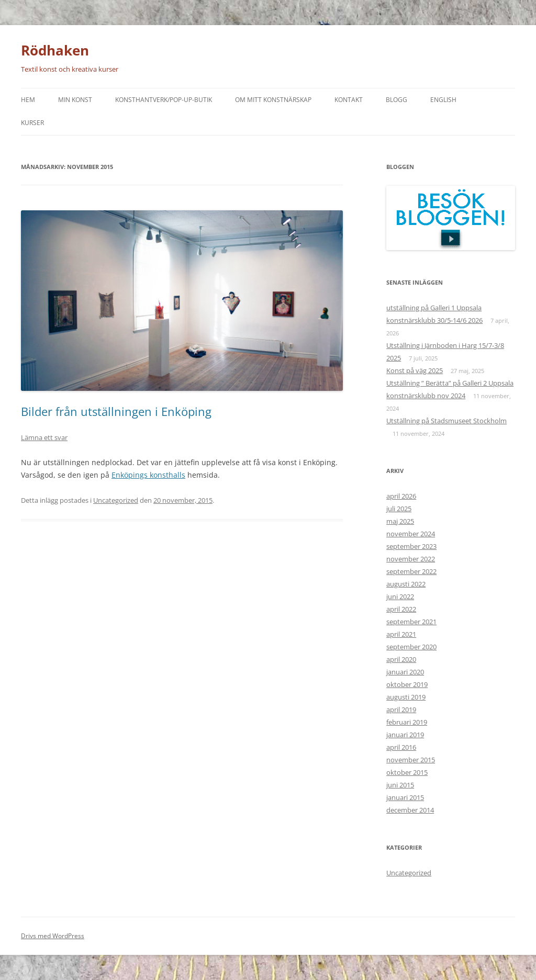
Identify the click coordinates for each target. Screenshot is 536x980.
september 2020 (411, 647)
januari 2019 (405, 735)
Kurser (32, 123)
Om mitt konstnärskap (273, 100)
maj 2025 (400, 521)
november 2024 (411, 534)
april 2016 (401, 747)
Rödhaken (55, 50)
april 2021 (401, 634)
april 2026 (401, 496)
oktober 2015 (407, 772)
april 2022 (401, 609)
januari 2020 (405, 672)
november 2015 (411, 760)
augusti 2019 (406, 697)
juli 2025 (399, 509)
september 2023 (411, 546)
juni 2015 (400, 785)
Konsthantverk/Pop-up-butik (164, 100)
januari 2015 (405, 797)
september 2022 (411, 571)
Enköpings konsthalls (148, 475)
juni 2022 (400, 596)
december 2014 (410, 810)
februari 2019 (407, 722)
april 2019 (401, 709)
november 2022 (411, 559)
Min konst (75, 100)
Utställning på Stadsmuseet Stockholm (446, 421)
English (443, 100)
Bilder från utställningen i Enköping (116, 411)
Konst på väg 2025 (415, 370)
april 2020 (401, 659)
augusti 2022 (406, 584)
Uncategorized (116, 500)
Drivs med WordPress (53, 936)
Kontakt (349, 100)
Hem (28, 100)
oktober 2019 (407, 684)
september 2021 (411, 622)
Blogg (397, 100)
